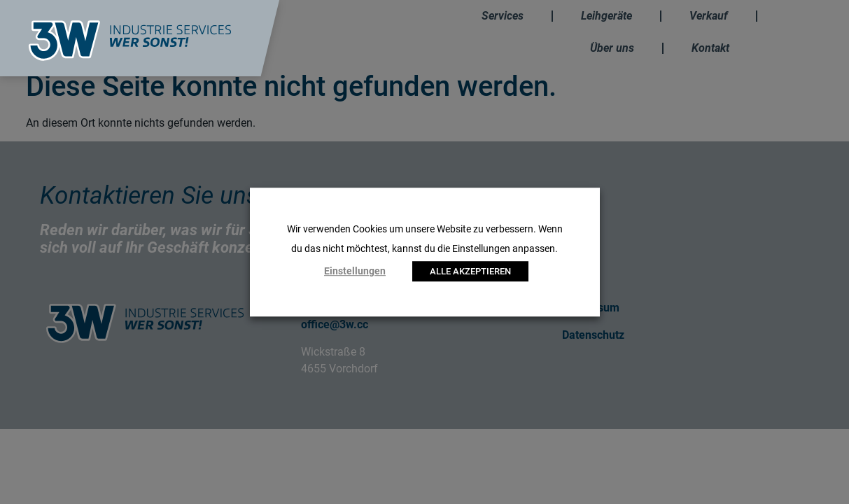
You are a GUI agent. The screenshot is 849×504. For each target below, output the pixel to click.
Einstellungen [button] (355, 271)
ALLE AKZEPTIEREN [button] (470, 271)
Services (503, 16)
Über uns (612, 48)
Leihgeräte (606, 16)
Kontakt (710, 48)
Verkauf (709, 16)
